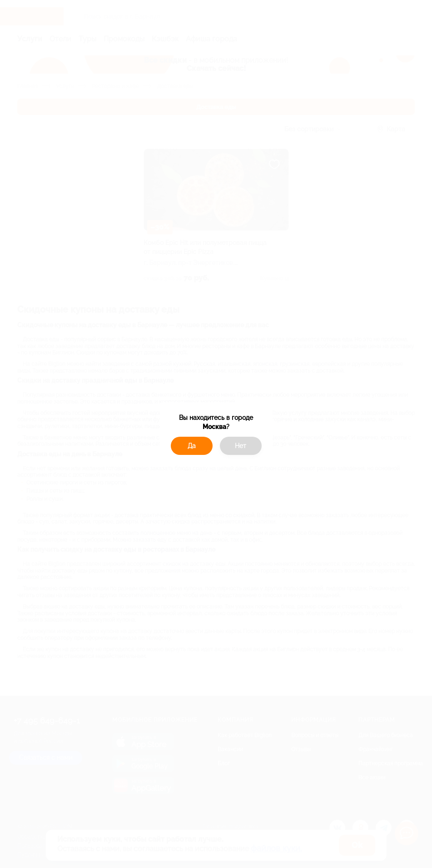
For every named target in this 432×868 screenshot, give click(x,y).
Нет (241, 446)
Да (192, 446)
